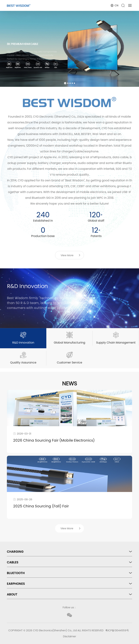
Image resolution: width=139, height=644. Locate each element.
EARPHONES (16, 584)
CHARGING (15, 552)
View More (67, 255)
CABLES (13, 562)
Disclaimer (69, 636)
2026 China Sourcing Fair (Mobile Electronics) (54, 440)
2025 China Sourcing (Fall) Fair (41, 506)
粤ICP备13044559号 (117, 630)
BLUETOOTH (16, 573)
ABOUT (12, 594)
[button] (65, 83)
